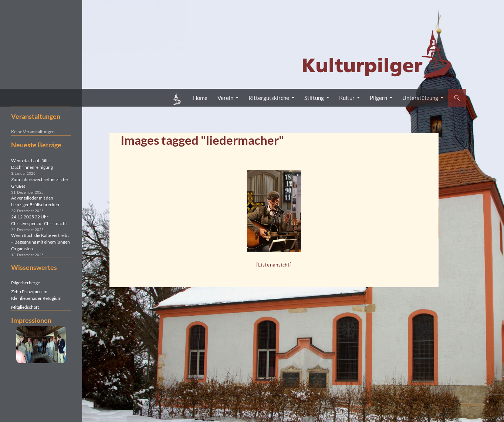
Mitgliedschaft (25, 307)
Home (200, 98)
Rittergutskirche (269, 98)
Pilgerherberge (26, 283)
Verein (225, 98)
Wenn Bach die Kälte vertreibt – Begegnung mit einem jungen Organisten (40, 242)
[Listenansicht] (274, 265)
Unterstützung (420, 98)
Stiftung (314, 98)
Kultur (347, 98)
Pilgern (378, 98)
